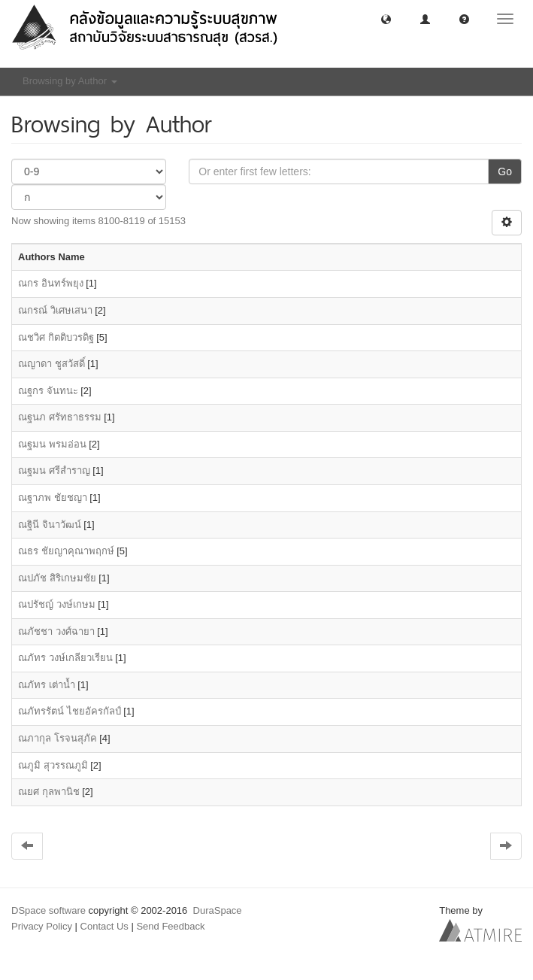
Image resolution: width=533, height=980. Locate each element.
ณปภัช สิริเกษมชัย (57, 578)
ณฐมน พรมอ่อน (52, 444)
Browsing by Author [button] (70, 81)
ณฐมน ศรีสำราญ (54, 470)
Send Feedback (170, 926)
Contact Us (104, 926)
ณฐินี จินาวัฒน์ (50, 525)
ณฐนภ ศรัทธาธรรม (60, 417)
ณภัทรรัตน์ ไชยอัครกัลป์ (70, 711)
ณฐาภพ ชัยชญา (53, 498)
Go (505, 171)
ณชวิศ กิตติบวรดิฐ (56, 337)
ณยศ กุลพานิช (49, 792)
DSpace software (48, 910)
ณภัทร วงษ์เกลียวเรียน (65, 658)
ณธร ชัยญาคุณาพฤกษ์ (66, 551)
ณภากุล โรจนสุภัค (58, 738)
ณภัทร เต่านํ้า (47, 685)
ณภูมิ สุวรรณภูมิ (53, 765)
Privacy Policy (42, 926)
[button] (386, 18)
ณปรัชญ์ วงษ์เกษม (57, 604)
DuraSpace (218, 910)
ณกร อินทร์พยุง (51, 283)
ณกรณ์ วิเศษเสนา (55, 310)
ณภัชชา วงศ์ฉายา (56, 631)
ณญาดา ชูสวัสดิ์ (51, 364)
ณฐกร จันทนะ (48, 391)
